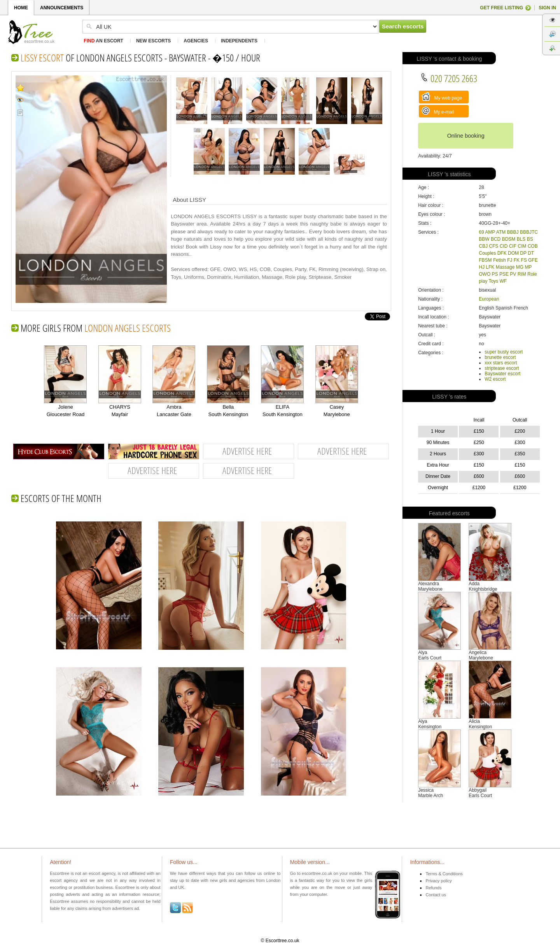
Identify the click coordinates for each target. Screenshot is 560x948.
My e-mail (438, 111)
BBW (484, 239)
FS (524, 260)
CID (504, 246)
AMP (490, 232)
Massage (505, 267)
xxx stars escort (501, 363)
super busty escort (504, 352)
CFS (493, 246)
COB (533, 246)
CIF (513, 246)
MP (528, 267)
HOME (21, 8)
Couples (487, 253)
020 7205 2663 (449, 78)
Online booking (466, 136)
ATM (501, 232)
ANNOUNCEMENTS (62, 8)
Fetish (500, 260)
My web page (442, 96)
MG (520, 267)
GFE (533, 260)
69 (481, 232)
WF (503, 281)
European (489, 299)
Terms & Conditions (444, 874)
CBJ (483, 246)
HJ (482, 267)
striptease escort (502, 368)
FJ (510, 260)
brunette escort (500, 357)
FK (517, 260)
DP (523, 253)
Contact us (436, 895)
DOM (513, 253)
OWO (485, 274)
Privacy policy (438, 881)
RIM (522, 274)
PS (495, 274)
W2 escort (495, 379)
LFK (490, 267)
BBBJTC (529, 232)
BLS (521, 239)
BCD (496, 239)
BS (530, 239)
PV (513, 274)
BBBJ (513, 232)
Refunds (433, 888)
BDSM (509, 239)
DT (531, 253)
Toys (493, 281)
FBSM (485, 260)
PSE (504, 274)
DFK (502, 253)
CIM (522, 246)
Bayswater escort (502, 374)
